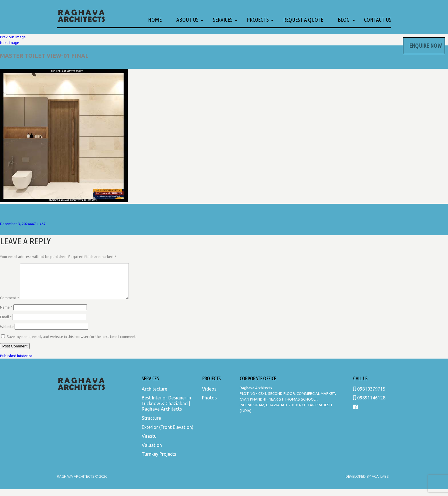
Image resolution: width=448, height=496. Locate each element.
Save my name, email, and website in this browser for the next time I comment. (72, 343)
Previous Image (13, 37)
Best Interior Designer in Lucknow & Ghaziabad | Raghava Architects (166, 410)
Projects (258, 20)
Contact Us (378, 20)
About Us (187, 20)
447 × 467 (38, 224)
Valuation (152, 452)
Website (7, 333)
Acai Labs (380, 483)
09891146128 (369, 405)
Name (6, 314)
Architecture (154, 396)
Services (223, 20)
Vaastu (149, 443)
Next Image (10, 43)
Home (155, 20)
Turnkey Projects (159, 461)
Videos (209, 396)
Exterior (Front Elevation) (168, 434)
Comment (10, 305)
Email (6, 324)
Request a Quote (303, 20)
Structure (151, 425)
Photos (209, 405)
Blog (344, 20)
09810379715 (369, 396)
